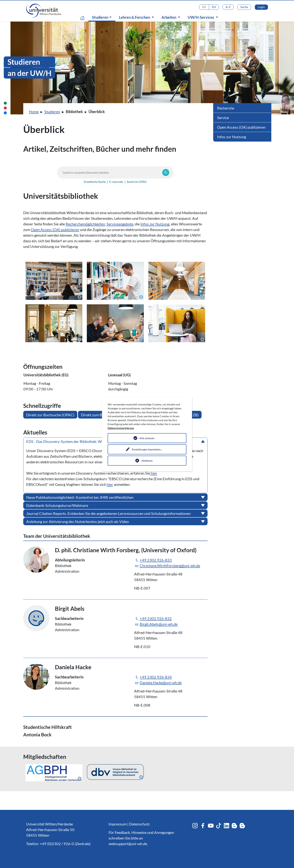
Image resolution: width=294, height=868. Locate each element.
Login (261, 7)
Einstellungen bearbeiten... (147, 449)
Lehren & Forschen (135, 17)
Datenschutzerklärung (121, 428)
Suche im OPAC (137, 182)
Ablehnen (147, 461)
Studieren (103, 17)
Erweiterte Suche (95, 182)
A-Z (228, 7)
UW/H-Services (201, 17)
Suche (244, 7)
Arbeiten (169, 17)
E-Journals (116, 182)
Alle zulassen (147, 438)
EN (214, 7)
